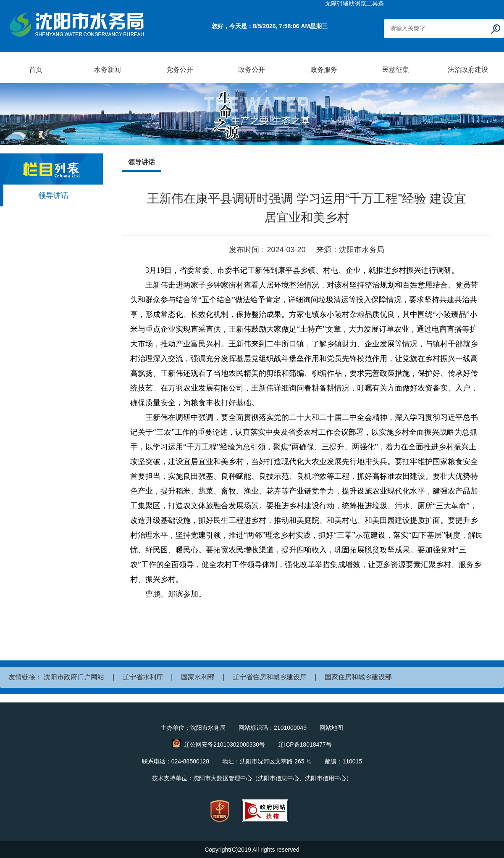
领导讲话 (53, 195)
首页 (36, 70)
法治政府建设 (468, 70)
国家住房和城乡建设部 (358, 677)
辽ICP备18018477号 (305, 744)
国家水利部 (198, 677)
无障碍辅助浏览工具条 (354, 3)
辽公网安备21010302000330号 (224, 744)
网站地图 (331, 728)
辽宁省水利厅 (143, 677)
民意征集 (396, 70)
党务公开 (180, 70)
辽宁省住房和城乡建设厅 (270, 677)
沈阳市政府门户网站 (74, 677)
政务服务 (324, 70)
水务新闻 (108, 70)
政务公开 (252, 70)
